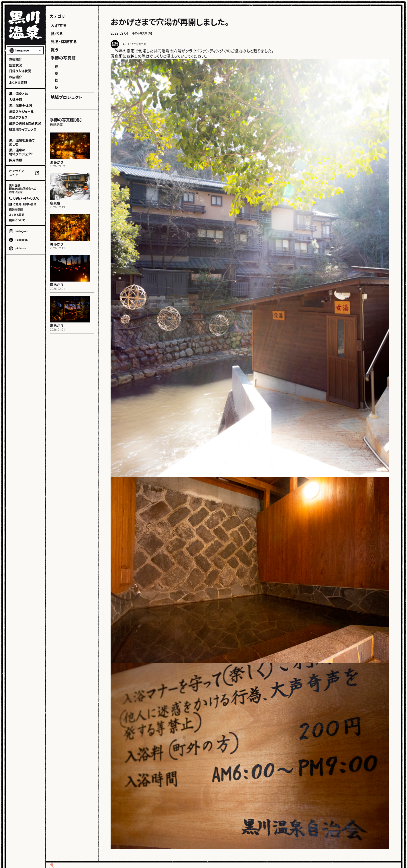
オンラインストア (17, 173)
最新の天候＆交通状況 (25, 124)
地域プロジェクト (66, 97)
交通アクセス (18, 118)
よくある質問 (18, 83)
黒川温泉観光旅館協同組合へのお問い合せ (23, 189)
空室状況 (16, 65)
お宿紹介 (16, 59)
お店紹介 (16, 77)
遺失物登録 (16, 210)
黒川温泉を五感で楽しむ (22, 142)
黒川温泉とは (19, 94)
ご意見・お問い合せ (25, 204)
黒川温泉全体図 (20, 106)
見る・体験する (64, 42)
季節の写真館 (63, 58)
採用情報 (16, 160)
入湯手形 (16, 100)
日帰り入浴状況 (20, 71)
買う (55, 50)
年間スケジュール (21, 112)
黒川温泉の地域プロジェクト (21, 152)
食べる (57, 34)
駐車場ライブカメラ (23, 130)
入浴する (59, 26)
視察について (17, 220)
